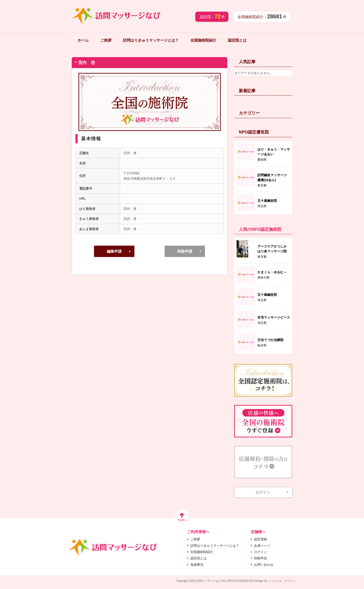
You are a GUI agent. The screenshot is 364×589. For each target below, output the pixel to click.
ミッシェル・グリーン (282, 581)
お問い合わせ (264, 565)
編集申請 (114, 251)
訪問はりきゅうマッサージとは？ (151, 40)
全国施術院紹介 (203, 40)
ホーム (83, 40)
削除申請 (185, 251)
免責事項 (197, 565)
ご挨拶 (106, 40)
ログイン (263, 492)
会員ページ (262, 546)
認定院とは (237, 40)
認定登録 (260, 539)
